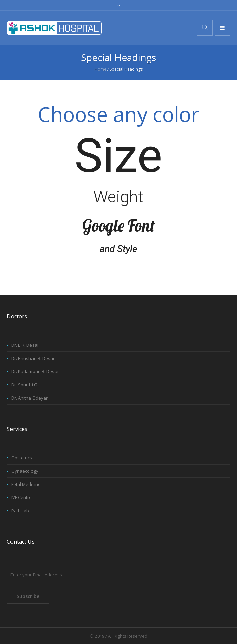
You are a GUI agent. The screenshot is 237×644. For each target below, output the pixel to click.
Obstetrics (22, 458)
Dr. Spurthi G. (25, 385)
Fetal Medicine (26, 484)
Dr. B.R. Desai (25, 345)
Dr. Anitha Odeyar (29, 398)
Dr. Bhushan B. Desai (33, 358)
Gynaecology (25, 471)
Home (100, 69)
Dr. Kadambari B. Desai (35, 371)
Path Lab (20, 511)
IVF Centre (21, 497)
